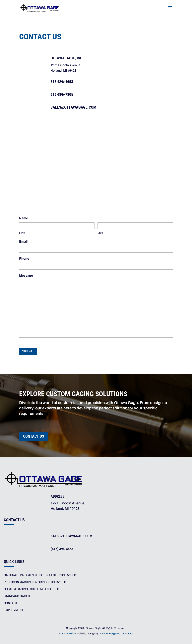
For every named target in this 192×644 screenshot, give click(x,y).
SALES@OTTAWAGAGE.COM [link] (73, 107)
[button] (170, 10)
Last (100, 233)
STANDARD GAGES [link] (17, 596)
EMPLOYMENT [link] (14, 610)
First (22, 233)
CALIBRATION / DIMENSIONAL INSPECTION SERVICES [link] (40, 575)
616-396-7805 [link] (62, 94)
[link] (40, 8)
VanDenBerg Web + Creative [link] (116, 634)
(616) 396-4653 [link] (62, 549)
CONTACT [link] (11, 603)
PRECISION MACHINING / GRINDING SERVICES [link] (35, 582)
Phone (24, 258)
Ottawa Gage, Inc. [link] (67, 58)
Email (23, 241)
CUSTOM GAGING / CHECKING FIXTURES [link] (31, 589)
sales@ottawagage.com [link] (71, 536)
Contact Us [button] (34, 436)
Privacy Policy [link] (67, 634)
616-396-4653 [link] (62, 82)
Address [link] (58, 496)
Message (26, 275)
